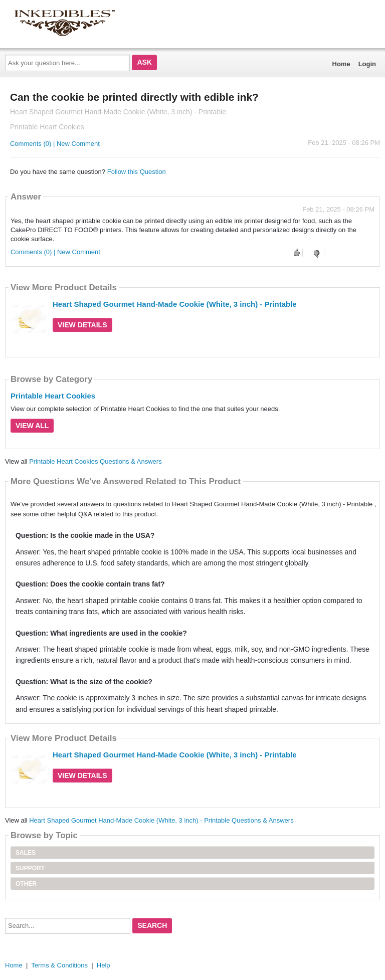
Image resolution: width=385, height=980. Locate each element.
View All (32, 426)
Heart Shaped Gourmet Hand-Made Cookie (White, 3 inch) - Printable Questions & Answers (161, 820)
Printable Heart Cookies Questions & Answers (95, 461)
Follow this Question (137, 172)
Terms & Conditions (59, 965)
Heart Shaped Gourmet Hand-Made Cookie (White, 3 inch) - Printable (175, 304)
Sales (26, 853)
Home (341, 64)
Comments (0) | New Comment (55, 144)
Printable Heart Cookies (53, 396)
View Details (82, 325)
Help (104, 965)
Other (26, 884)
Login (367, 64)
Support (30, 868)
